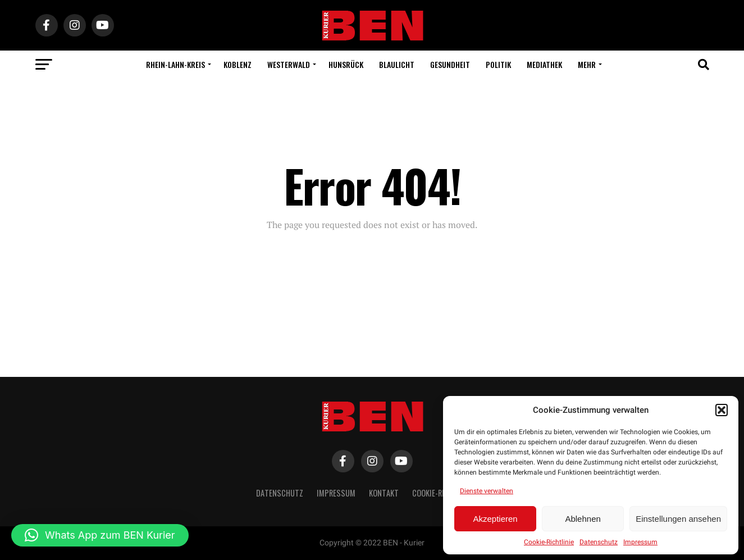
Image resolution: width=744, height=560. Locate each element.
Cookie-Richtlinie (549, 542)
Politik (498, 64)
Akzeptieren (495, 519)
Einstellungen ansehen (678, 519)
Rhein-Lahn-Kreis (175, 64)
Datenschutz (599, 542)
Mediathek (544, 64)
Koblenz (238, 64)
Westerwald (289, 64)
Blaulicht (397, 64)
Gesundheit (450, 64)
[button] (722, 410)
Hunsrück (346, 64)
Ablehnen (583, 519)
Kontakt (384, 493)
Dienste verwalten (487, 491)
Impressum (640, 542)
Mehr (587, 64)
